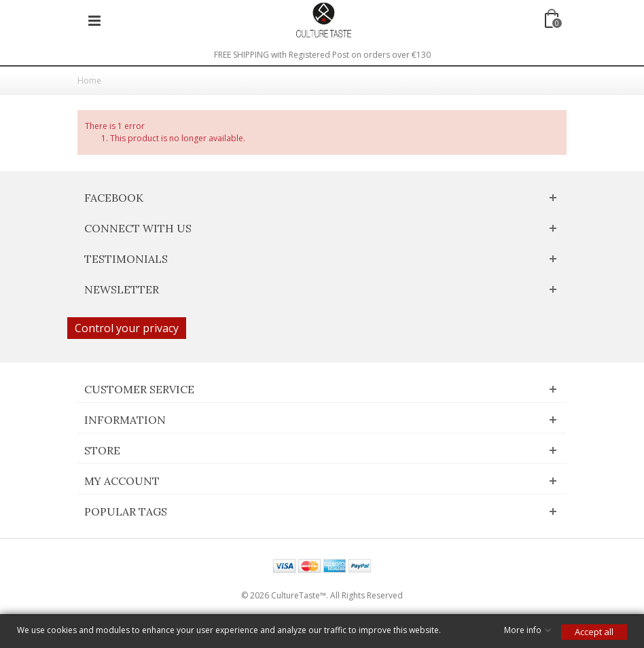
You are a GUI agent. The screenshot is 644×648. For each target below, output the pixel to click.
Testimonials (126, 259)
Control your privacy (127, 328)
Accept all (594, 632)
